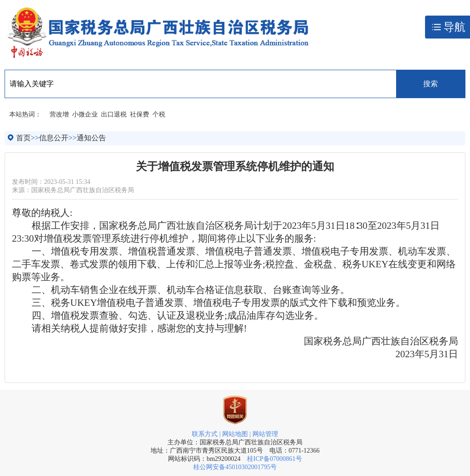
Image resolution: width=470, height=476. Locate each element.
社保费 (140, 114)
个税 (159, 114)
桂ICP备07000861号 (274, 459)
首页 (23, 138)
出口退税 (114, 114)
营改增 (59, 114)
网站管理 (265, 434)
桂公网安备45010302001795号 (235, 467)
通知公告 (91, 138)
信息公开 (54, 138)
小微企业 (85, 114)
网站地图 (235, 434)
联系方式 (205, 434)
